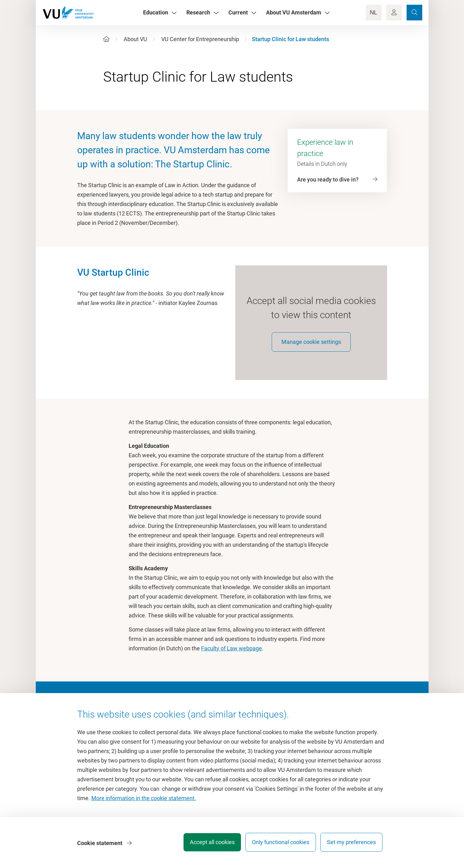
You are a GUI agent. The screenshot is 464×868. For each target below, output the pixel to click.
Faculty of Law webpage (232, 652)
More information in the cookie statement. (144, 800)
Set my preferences (351, 844)
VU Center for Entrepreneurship (200, 39)
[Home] (106, 39)
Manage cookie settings (311, 346)
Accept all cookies (206, 844)
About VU (135, 39)
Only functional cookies (277, 844)
